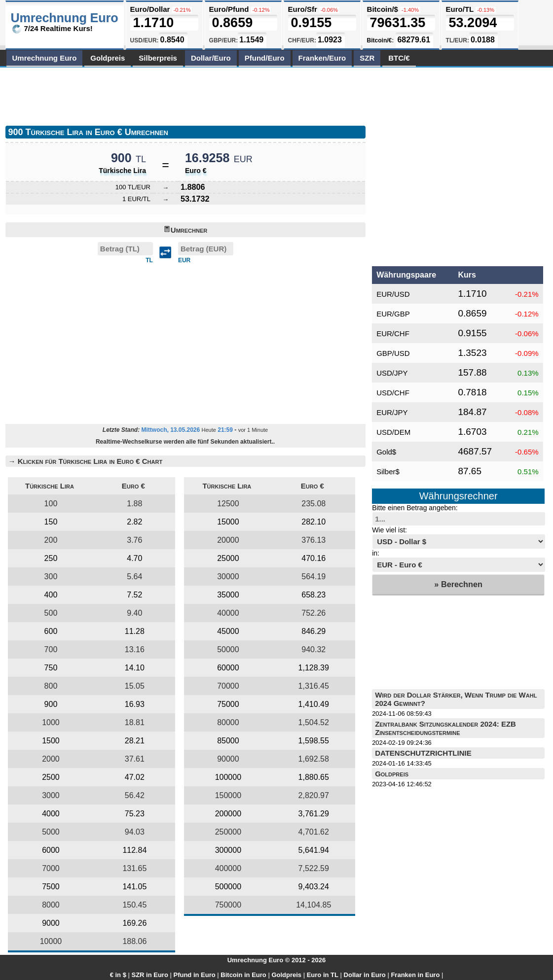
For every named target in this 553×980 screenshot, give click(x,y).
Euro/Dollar (150, 9)
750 (51, 668)
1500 (51, 741)
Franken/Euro (322, 58)
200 (51, 540)
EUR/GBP (393, 314)
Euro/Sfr (303, 9)
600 (51, 631)
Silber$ (388, 472)
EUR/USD (393, 294)
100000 (228, 777)
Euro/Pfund (229, 9)
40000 (228, 613)
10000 (51, 941)
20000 (228, 540)
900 (51, 704)
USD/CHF (393, 393)
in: (376, 553)
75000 (228, 704)
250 (51, 558)
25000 (228, 558)
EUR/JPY (392, 412)
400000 (228, 868)
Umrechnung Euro (45, 58)
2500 (51, 777)
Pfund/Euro (265, 58)
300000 (228, 850)
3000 (51, 795)
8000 (51, 905)
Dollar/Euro (211, 58)
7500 (51, 887)
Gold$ (386, 452)
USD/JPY (392, 373)
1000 (51, 722)
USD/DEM (393, 432)
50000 (228, 649)
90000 (228, 759)
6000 (51, 850)
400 (51, 595)
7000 (51, 868)
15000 (228, 522)
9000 (51, 923)
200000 (228, 814)
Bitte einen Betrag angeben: (415, 508)
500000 (228, 887)
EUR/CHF (393, 333)
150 (51, 522)
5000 (51, 832)
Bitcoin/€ (380, 40)
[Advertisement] (185, 95)
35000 (228, 595)
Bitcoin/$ (383, 9)
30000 (228, 577)
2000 (51, 759)
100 (51, 504)
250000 (228, 832)
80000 (228, 722)
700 (51, 649)
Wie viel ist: (389, 530)
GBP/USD (393, 353)
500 (51, 613)
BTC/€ (399, 58)
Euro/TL (460, 9)
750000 (228, 905)
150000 (228, 795)
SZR (367, 58)
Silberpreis (158, 58)
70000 (228, 686)
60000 (228, 668)
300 (51, 577)
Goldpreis (108, 58)
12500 (228, 504)
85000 (228, 741)
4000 (51, 814)
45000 (228, 631)
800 (51, 686)
